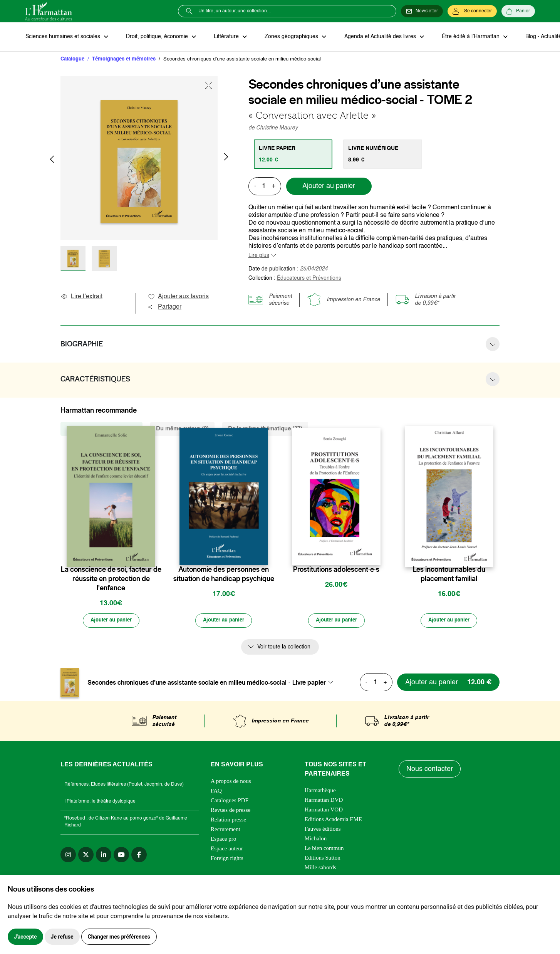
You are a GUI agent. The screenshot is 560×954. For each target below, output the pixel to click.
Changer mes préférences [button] (119, 937)
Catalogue (72, 60)
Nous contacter (430, 770)
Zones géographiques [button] (289, 37)
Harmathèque (320, 791)
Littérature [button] (225, 37)
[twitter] (86, 855)
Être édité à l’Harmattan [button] (467, 37)
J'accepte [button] (25, 937)
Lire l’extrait (81, 297)
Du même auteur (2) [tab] (182, 429)
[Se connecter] (472, 11)
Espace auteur (227, 849)
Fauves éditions (323, 830)
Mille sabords (320, 868)
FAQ (216, 791)
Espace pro (223, 840)
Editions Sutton (323, 858)
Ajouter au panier (329, 187)
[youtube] (121, 855)
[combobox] (315, 683)
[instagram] (68, 855)
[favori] (150, 555)
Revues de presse (231, 811)
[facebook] (139, 855)
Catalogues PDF (230, 801)
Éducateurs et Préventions (309, 279)
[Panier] (518, 11)
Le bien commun (324, 849)
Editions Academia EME (333, 820)
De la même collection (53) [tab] (101, 429)
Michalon (316, 839)
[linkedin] (104, 855)
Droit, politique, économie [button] (157, 37)
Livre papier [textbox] (309, 683)
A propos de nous (231, 782)
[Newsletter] (422, 11)
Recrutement (226, 830)
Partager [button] (164, 307)
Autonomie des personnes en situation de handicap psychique (224, 574)
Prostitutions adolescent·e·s (336, 570)
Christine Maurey (277, 128)
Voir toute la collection (284, 648)
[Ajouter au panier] (111, 621)
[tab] (294, 155)
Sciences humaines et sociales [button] (63, 37)
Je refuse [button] (62, 937)
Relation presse (228, 820)
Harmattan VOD (324, 810)
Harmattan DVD (324, 801)
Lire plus (259, 256)
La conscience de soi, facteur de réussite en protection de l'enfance (111, 579)
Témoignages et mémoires (124, 60)
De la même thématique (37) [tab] (265, 429)
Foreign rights (227, 859)
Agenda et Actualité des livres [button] (377, 37)
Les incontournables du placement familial (449, 574)
